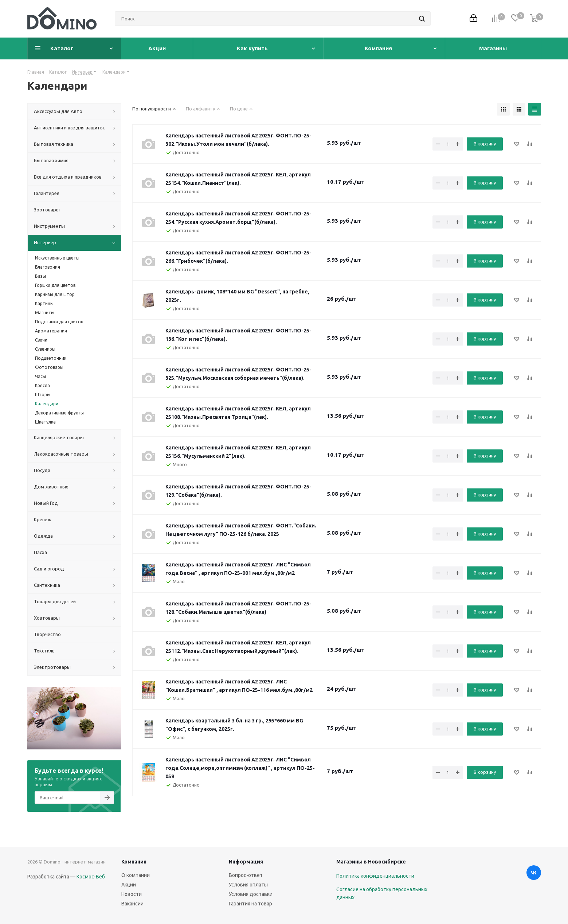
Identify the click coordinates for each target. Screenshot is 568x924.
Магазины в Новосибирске (371, 862)
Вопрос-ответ (246, 875)
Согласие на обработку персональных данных (382, 893)
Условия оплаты (248, 885)
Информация (246, 862)
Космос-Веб (91, 877)
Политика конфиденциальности (375, 876)
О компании (136, 875)
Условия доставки (251, 894)
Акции (129, 885)
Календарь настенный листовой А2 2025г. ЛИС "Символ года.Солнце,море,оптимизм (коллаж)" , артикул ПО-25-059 (240, 768)
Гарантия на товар (250, 904)
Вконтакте (534, 873)
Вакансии (132, 904)
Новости (132, 894)
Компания (134, 862)
